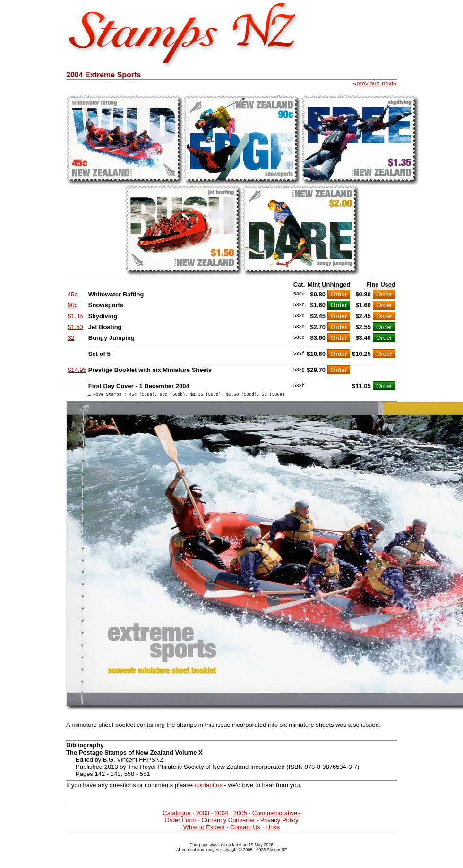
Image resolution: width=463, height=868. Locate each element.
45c (73, 294)
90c (73, 305)
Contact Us (245, 829)
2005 (240, 814)
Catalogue (176, 814)
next (388, 83)
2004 (221, 814)
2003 (202, 814)
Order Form (180, 822)
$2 (71, 338)
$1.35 (75, 316)
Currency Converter (228, 822)
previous (368, 83)
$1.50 (75, 327)
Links (273, 829)
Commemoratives (276, 814)
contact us (209, 787)
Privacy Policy (279, 822)
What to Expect (204, 829)
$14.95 (77, 370)
